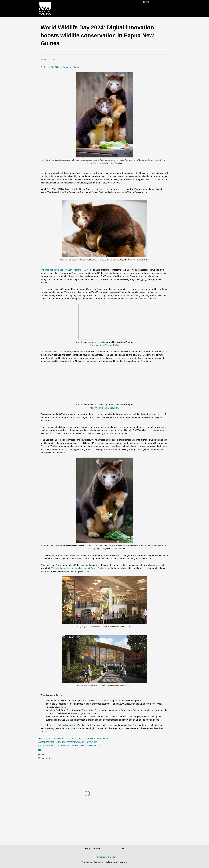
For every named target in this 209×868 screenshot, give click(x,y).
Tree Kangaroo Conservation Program (59, 746)
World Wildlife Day (91, 746)
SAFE (89, 742)
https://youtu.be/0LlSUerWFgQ (104, 408)
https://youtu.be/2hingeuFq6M (104, 345)
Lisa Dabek (103, 738)
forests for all (74, 738)
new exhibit (159, 565)
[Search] (147, 2)
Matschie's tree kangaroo (52, 742)
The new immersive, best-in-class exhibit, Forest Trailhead (79, 568)
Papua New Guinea (76, 742)
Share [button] (41, 755)
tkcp (95, 742)
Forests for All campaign (64, 725)
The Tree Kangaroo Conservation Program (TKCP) (65, 270)
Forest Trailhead (55, 738)
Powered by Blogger (104, 857)
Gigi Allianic (90, 738)
